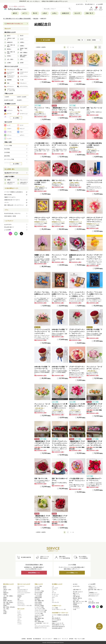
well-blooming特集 (39, 593)
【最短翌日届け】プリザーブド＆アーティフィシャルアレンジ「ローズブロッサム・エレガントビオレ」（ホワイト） (42, 445)
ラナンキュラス (55, 602)
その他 (74, 609)
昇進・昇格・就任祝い (8, 602)
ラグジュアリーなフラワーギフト (42, 626)
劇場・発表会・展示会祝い (9, 607)
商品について (76, 593)
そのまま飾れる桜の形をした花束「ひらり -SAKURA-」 (42, 182)
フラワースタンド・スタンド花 (24, 606)
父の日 (5, 591)
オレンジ (19, 616)
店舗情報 (55, 621)
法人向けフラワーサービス (41, 628)
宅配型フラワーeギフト (10, 197)
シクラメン (54, 590)
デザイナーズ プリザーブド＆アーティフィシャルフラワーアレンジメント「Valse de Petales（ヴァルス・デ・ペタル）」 (60, 75)
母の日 (35, 13)
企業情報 (24, 639)
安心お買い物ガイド (90, 4)
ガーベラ (54, 593)
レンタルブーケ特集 (39, 607)
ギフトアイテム (21, 604)
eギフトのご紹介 (56, 620)
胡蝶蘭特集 (37, 620)
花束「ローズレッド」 (76, 180)
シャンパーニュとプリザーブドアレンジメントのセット (94, 182)
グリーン (19, 621)
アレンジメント (21, 586)
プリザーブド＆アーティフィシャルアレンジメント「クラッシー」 (77, 369)
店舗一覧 (89, 13)
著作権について (57, 639)
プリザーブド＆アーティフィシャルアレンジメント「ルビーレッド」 (77, 332)
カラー (53, 598)
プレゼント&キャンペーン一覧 (59, 609)
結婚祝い (5, 598)
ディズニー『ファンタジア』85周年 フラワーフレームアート (95, 294)
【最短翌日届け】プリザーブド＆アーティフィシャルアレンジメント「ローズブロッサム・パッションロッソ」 (77, 445)
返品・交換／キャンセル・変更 (80, 601)
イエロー (19, 614)
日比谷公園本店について (58, 625)
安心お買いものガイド (78, 592)
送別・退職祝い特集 (39, 601)
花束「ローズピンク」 (59, 180)
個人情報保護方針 (37, 639)
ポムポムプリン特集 (39, 615)
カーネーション (55, 594)
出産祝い (5, 594)
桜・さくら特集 (38, 594)
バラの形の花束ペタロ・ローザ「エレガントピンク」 (42, 145)
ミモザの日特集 (38, 596)
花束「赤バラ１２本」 (41, 479)
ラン (53, 599)
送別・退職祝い (7, 604)
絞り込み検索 (45, 40)
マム (53, 591)
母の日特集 (37, 588)
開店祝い (5, 599)
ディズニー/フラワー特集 (40, 612)
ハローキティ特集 (39, 614)
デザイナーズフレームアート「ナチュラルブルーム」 (77, 73)
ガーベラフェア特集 (39, 591)
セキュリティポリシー (47, 639)
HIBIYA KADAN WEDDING (58, 627)
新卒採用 (71, 639)
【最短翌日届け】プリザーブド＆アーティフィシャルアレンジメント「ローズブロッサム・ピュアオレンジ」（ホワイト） (94, 408)
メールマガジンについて (94, 594)
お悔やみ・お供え (7, 590)
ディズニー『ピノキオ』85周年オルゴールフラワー (42, 294)
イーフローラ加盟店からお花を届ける (16, 192)
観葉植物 (19, 596)
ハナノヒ (16, 202)
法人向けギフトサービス (11, 173)
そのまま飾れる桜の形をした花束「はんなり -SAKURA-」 (94, 145)
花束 (18, 588)
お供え (54, 13)
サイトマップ (65, 639)
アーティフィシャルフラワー (24, 593)
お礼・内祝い (6, 609)
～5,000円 (6, 97)
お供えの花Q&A (38, 604)
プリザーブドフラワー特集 (41, 610)
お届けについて (76, 595)
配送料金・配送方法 (77, 598)
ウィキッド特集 (38, 586)
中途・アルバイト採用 (79, 639)
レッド (19, 611)
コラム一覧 (91, 601)
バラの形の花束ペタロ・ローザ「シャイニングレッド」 (60, 145)
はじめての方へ (80, 4)
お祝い (5, 610)
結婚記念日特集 (38, 598)
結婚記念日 (66, 13)
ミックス (19, 624)
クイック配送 (55, 608)
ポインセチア (55, 588)
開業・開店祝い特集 (39, 618)
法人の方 (77, 13)
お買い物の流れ (76, 597)
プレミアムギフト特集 (40, 609)
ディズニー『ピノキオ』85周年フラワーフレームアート (60, 294)
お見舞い (5, 612)
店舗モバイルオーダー (58, 623)
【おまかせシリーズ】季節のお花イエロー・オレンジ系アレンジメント (60, 406)
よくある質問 (99, 4)
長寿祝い (5, 606)
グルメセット (20, 601)
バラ (53, 586)
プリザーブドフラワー (22, 591)
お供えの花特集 (38, 602)
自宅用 (5, 614)
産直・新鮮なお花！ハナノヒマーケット (16, 205)
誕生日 (15, 13)
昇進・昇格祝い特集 (39, 622)
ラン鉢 (19, 598)
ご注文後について (92, 588)
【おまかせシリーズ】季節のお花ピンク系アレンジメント (77, 406)
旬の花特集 (37, 599)
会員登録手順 (76, 606)
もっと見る (16, 118)
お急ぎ (45, 13)
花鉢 (18, 599)
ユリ (53, 601)
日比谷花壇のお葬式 (57, 628)
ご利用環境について (93, 593)
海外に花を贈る (16, 195)
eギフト (25, 13)
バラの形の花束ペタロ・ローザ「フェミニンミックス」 (77, 481)
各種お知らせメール (77, 603)
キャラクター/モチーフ (23, 590)
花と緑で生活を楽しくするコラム (12, 213)
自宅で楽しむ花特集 (39, 606)
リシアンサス (55, 596)
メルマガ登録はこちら (72, 573)
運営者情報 (29, 639)
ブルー (19, 619)
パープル (19, 617)
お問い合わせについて (93, 596)
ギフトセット (20, 602)
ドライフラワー (21, 594)
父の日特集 (37, 590)
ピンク (19, 613)
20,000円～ (20, 100)
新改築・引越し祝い (8, 601)
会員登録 (75, 605)
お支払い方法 (76, 600)
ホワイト (19, 622)
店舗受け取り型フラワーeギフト (16, 200)
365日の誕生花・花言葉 (10, 216)
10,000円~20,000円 (9, 100)
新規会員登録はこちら (34, 573)
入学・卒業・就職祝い (8, 596)
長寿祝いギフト (38, 617)
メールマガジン (76, 608)
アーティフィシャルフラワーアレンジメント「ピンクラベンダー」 (42, 332)
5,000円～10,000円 (22, 97)
